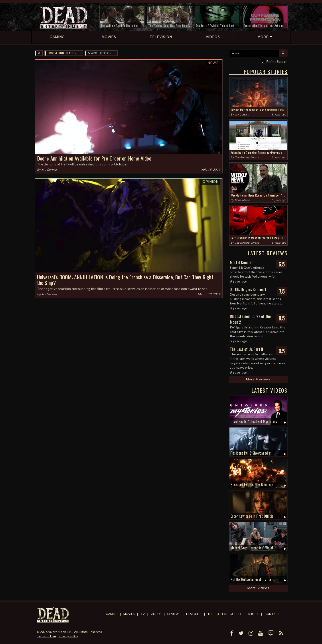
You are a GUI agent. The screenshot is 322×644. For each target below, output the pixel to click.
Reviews (174, 614)
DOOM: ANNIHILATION (62, 53)
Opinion (211, 182)
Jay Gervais (49, 170)
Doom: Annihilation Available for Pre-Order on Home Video (94, 158)
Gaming (112, 614)
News (213, 63)
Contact (272, 614)
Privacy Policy (68, 636)
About (253, 614)
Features (194, 614)
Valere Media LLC (60, 632)
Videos (156, 614)
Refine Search (277, 61)
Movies (129, 614)
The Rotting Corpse (247, 158)
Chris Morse (242, 200)
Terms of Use (46, 636)
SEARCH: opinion (100, 53)
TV (143, 614)
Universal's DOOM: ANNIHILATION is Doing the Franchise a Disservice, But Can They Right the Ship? (125, 280)
